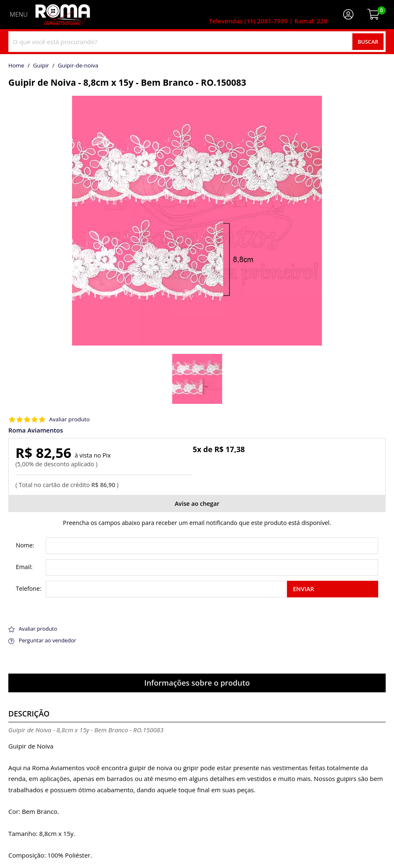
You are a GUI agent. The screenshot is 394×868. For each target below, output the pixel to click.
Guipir (41, 66)
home (16, 66)
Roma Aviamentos (36, 430)
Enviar (303, 589)
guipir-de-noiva (78, 66)
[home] (63, 15)
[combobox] (197, 42)
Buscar (368, 42)
